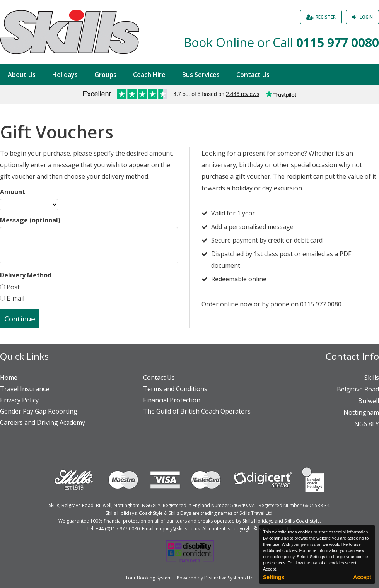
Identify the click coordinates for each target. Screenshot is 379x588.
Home (9, 378)
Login (366, 17)
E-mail (15, 298)
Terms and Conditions (175, 389)
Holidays (65, 75)
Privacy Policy (19, 400)
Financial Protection (172, 400)
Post (12, 287)
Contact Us (253, 75)
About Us (22, 75)
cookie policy (282, 557)
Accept (362, 577)
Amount (13, 192)
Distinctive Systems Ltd (229, 578)
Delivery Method (26, 275)
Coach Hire (149, 75)
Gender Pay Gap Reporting (39, 411)
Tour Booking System (149, 578)
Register (326, 17)
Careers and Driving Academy (43, 422)
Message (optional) (30, 220)
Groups (105, 75)
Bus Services (201, 75)
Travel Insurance (25, 389)
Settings (274, 577)
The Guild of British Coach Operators (197, 411)
